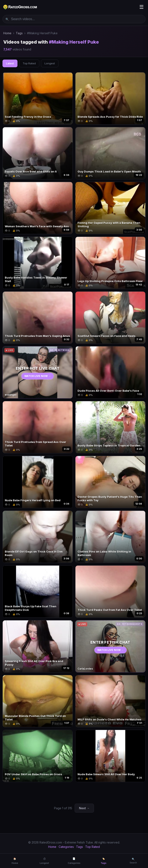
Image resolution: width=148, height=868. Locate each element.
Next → (84, 808)
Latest (10, 63)
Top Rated (29, 63)
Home (7, 33)
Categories (66, 847)
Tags (19, 33)
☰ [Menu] (142, 7)
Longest (50, 63)
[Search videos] (74, 19)
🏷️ (104, 861)
